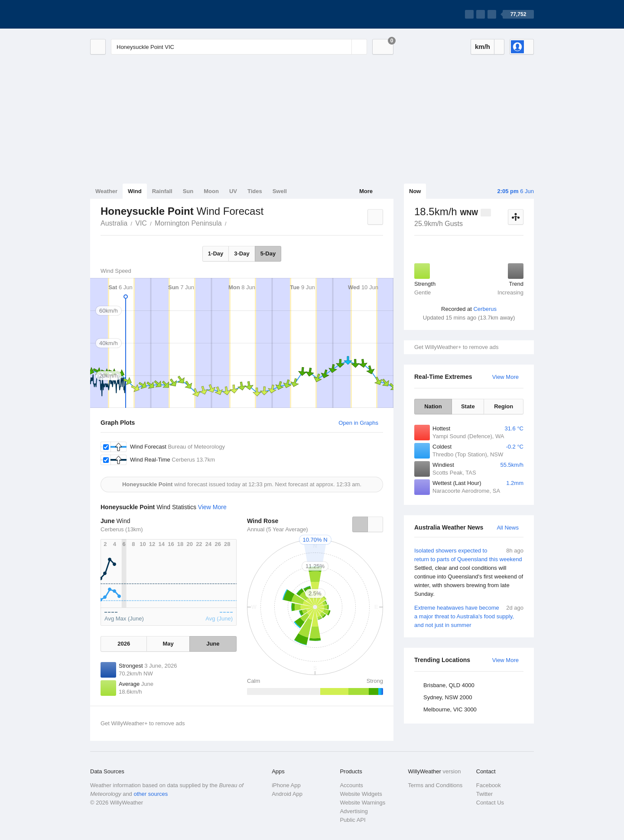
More (366, 191)
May (168, 644)
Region (504, 406)
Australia (114, 223)
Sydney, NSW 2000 (448, 697)
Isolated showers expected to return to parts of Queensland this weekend (469, 572)
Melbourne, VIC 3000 (450, 709)
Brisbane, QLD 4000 (449, 685)
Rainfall (162, 191)
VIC (141, 223)
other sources (151, 794)
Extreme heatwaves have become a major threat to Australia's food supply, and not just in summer (469, 616)
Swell (280, 191)
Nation (433, 406)
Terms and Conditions (435, 785)
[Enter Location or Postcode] (239, 47)
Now (415, 191)
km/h (483, 47)
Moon (211, 191)
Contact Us (490, 803)
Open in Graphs (358, 423)
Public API (353, 820)
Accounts (351, 785)
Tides (255, 191)
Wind (135, 191)
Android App (287, 794)
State (468, 406)
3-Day (242, 254)
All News (508, 528)
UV (233, 191)
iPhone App (286, 785)
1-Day (216, 254)
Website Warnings (362, 803)
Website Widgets (361, 794)
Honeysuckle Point (231, 223)
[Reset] (344, 47)
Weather (106, 191)
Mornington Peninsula (188, 223)
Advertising (354, 811)
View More (505, 377)
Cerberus (485, 309)
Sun (188, 191)
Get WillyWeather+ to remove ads (456, 347)
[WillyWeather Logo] (131, 14)
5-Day (268, 254)
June (213, 644)
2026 (124, 644)
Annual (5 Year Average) (278, 529)
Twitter (484, 794)
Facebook (489, 785)
